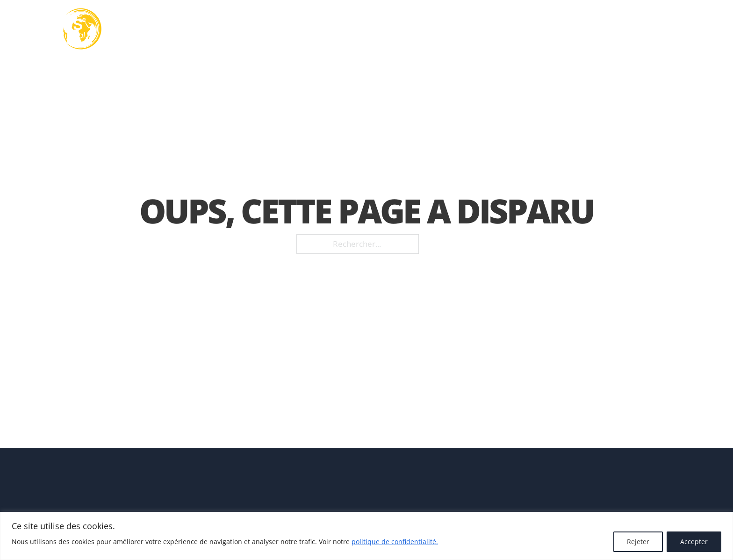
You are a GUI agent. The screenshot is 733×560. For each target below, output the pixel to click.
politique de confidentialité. (395, 542)
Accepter (694, 542)
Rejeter (638, 542)
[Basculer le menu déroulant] (383, 29)
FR (685, 29)
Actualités (594, 29)
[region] (366, 536)
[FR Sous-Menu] (698, 29)
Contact (649, 29)
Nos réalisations (522, 29)
